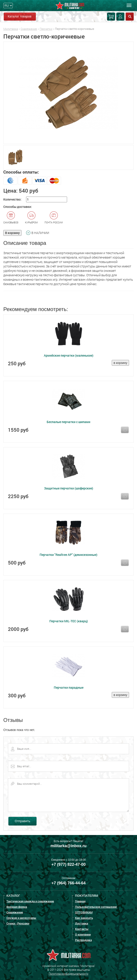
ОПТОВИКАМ (84, 912)
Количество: (12, 199)
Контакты (82, 929)
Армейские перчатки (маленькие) (69, 355)
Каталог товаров (20, 16)
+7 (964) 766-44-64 (68, 883)
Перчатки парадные (69, 687)
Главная (80, 901)
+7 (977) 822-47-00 (68, 864)
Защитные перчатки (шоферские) (69, 488)
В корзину (12, 233)
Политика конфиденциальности (68, 974)
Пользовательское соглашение (96, 907)
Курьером (31, 218)
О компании (83, 934)
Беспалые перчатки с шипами (68, 422)
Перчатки (46, 29)
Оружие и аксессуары (21, 918)
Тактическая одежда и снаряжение (30, 901)
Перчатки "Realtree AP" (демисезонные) (68, 555)
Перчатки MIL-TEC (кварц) (69, 621)
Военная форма (17, 907)
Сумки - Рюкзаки (18, 923)
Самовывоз (11, 218)
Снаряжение (29, 29)
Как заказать (84, 918)
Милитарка (11, 29)
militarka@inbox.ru (68, 846)
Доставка (82, 923)
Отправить (22, 821)
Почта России (54, 218)
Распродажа (83, 940)
